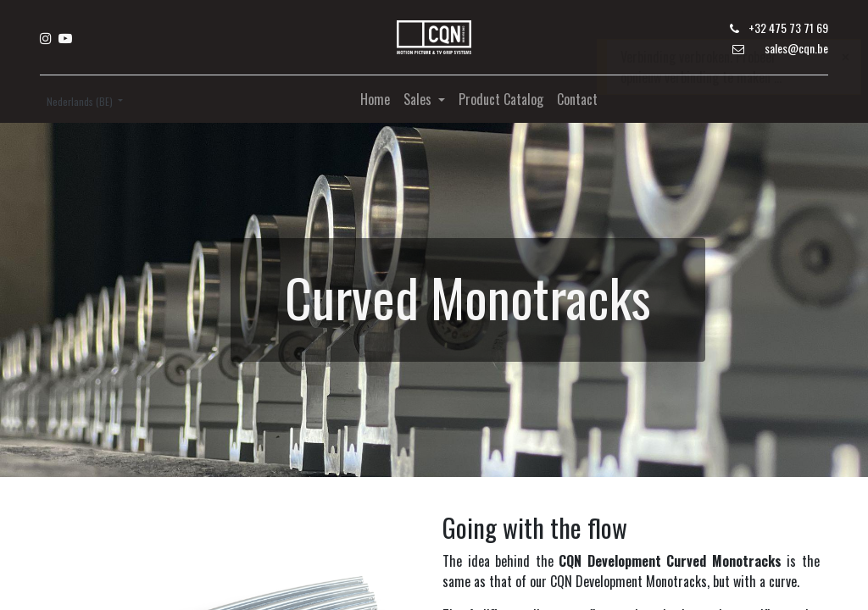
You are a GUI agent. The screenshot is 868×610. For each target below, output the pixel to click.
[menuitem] (375, 99)
